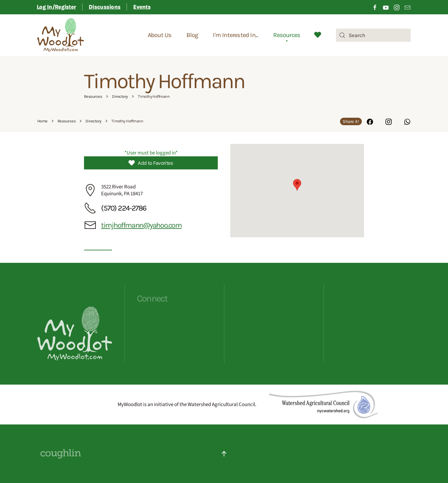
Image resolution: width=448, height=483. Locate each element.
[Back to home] (61, 35)
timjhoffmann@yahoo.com (141, 225)
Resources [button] (287, 35)
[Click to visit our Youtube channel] (386, 7)
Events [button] (142, 7)
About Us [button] (160, 35)
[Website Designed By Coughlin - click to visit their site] (61, 453)
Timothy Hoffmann (164, 81)
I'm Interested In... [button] (236, 35)
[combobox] (373, 35)
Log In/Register (56, 7)
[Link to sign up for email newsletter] (408, 7)
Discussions (105, 7)
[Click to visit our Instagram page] (397, 7)
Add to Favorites (151, 163)
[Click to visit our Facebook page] (375, 7)
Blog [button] (192, 35)
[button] (297, 185)
